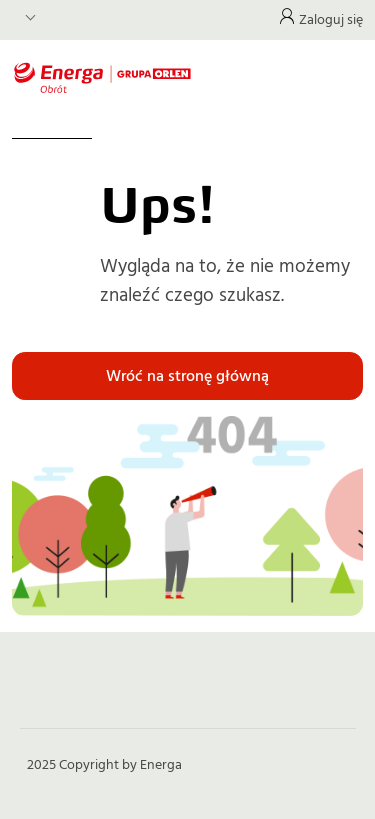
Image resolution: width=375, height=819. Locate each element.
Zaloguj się (331, 20)
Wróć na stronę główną (187, 376)
